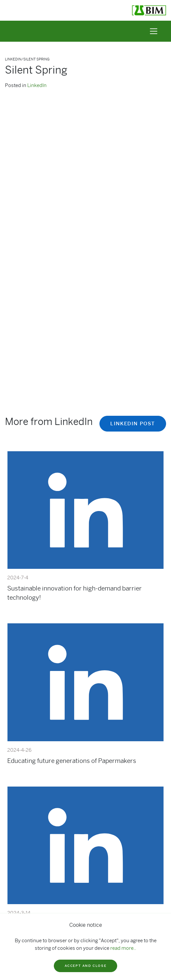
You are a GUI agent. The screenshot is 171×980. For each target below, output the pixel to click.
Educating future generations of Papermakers (72, 761)
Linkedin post (133, 424)
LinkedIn (37, 85)
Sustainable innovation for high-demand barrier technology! (75, 593)
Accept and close (86, 966)
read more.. (123, 948)
